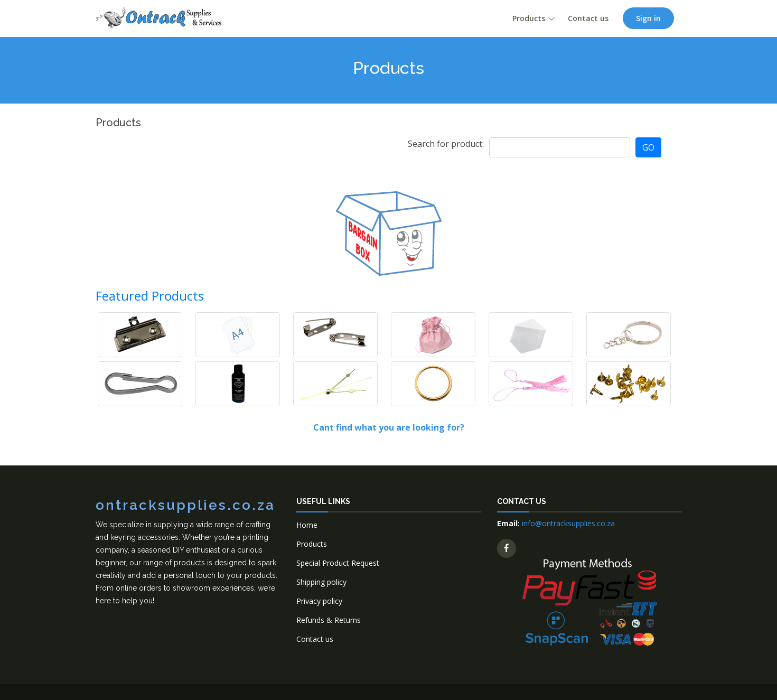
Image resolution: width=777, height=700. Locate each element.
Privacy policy (319, 601)
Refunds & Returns (329, 620)
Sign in (648, 18)
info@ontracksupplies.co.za (568, 523)
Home (307, 525)
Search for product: (446, 144)
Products (529, 18)
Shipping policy (321, 582)
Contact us (588, 18)
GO (648, 147)
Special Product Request (338, 563)
